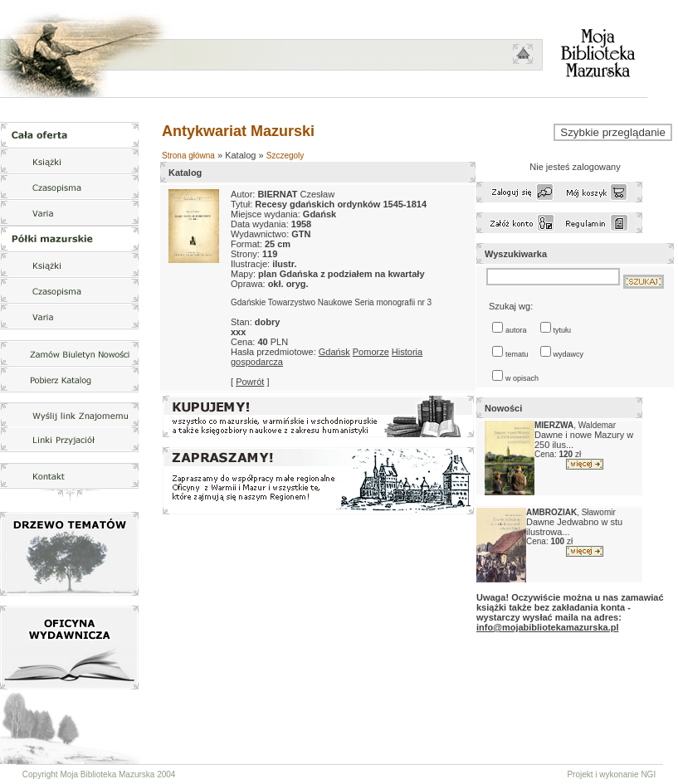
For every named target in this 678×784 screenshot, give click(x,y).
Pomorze (371, 352)
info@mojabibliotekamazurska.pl (547, 627)
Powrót (250, 382)
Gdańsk (334, 352)
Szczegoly (285, 156)
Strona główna (188, 156)
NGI (648, 774)
